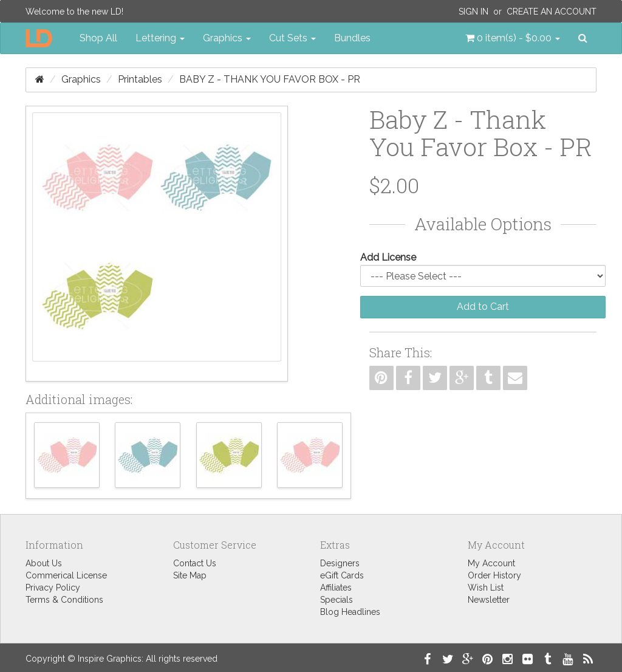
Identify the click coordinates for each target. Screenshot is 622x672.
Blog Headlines (350, 612)
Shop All (98, 38)
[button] (513, 38)
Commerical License (66, 575)
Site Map (190, 575)
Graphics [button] (227, 38)
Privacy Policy (53, 588)
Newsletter (489, 600)
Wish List (486, 588)
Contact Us (195, 563)
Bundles (352, 38)
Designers (340, 563)
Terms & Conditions (64, 600)
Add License (388, 257)
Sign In (473, 12)
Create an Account (552, 12)
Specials (337, 600)
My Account (491, 563)
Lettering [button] (160, 38)
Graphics (81, 79)
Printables (140, 79)
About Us (44, 563)
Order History (494, 575)
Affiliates (336, 588)
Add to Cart (483, 307)
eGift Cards (342, 575)
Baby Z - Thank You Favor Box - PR (270, 79)
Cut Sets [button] (292, 38)
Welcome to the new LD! (74, 12)
